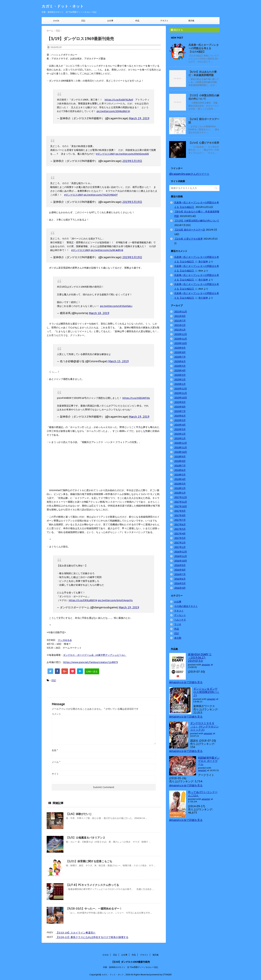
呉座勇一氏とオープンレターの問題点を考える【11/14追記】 (204, 48)
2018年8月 (180, 461)
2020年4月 (180, 370)
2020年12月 (181, 334)
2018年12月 (181, 443)
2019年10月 (181, 398)
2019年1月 (180, 438)
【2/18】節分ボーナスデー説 (190, 230)
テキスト (164, 21)
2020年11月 (181, 339)
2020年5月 (180, 366)
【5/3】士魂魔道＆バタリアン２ (86, 838)
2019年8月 (180, 407)
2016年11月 (181, 556)
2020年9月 (180, 348)
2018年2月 (180, 488)
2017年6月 (180, 524)
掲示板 (191, 21)
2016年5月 (180, 583)
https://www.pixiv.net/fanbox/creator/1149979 (90, 662)
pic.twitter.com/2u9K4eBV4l (107, 250)
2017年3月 (180, 538)
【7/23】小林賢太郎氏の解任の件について (204, 97)
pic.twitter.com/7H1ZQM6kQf (101, 195)
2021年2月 (180, 325)
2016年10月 (181, 561)
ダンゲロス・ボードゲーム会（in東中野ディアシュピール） (95, 655)
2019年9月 (180, 402)
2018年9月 (180, 457)
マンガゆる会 (65, 640)
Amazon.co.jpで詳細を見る (186, 682)
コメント (56, 714)
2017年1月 (180, 547)
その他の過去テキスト (186, 606)
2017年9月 (180, 511)
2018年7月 (180, 466)
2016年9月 (180, 565)
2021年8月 (180, 316)
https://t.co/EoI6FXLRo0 (119, 100)
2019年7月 (180, 411)
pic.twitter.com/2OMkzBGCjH (113, 111)
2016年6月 (180, 579)
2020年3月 (180, 375)
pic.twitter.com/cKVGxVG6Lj (116, 306)
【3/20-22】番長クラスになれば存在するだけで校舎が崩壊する (92, 937)
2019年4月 (180, 425)
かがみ (56, 21)
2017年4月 (180, 534)
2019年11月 (181, 393)
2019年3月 (180, 429)
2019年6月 (180, 416)
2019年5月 (180, 420)
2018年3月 (180, 484)
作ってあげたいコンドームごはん (203, 794)
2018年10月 (181, 452)
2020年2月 (180, 380)
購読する (177, 30)
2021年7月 (180, 321)
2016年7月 (180, 574)
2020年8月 (180, 352)
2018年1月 (180, 493)
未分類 (178, 638)
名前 (55, 750)
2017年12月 (181, 497)
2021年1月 (180, 330)
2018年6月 (180, 470)
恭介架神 (203, 262)
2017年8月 (180, 515)
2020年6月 (180, 361)
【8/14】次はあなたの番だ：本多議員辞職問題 (203, 73)
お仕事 (110, 21)
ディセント (180, 615)
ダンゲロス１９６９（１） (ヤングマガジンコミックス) (204, 726)
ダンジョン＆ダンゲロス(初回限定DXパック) (206, 692)
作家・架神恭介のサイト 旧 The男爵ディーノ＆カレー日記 (130, 967)
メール (56, 762)
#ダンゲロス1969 (105, 154)
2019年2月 (180, 434)
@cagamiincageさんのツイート (189, 174)
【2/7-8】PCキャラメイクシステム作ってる (92, 885)
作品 (137, 21)
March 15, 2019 (119, 361)
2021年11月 (181, 312)
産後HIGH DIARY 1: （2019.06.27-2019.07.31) (200, 658)
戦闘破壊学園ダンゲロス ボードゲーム (209, 761)
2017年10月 (181, 506)
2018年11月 (181, 447)
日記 (83, 21)
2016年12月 (181, 552)
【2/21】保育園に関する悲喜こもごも (89, 861)
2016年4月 (180, 588)
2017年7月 (180, 520)
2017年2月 (180, 543)
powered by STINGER (161, 975)
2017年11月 (181, 502)
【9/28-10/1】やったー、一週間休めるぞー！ (94, 909)
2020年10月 (181, 343)
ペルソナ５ (180, 620)
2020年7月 (180, 357)
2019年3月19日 (132, 161)
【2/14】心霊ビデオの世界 (204, 143)
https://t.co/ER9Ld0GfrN (83, 600)
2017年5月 (180, 529)
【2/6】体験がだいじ (79, 814)
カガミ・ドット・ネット (63, 6)
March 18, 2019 (99, 313)
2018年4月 (180, 479)
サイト (55, 774)
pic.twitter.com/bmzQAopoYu (115, 600)
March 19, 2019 (139, 118)
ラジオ (178, 624)
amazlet (206, 665)
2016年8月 (180, 570)
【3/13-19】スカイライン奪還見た (76, 933)
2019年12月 (181, 389)
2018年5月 (180, 475)
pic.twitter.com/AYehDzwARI (132, 154)
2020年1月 (180, 384)
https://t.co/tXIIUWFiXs (136, 398)
